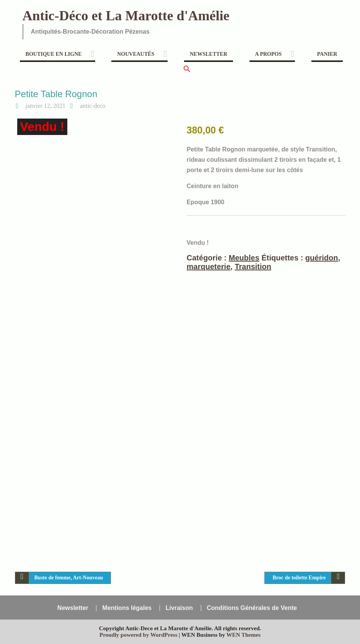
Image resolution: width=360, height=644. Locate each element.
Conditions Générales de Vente (252, 608)
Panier (327, 54)
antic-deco (93, 106)
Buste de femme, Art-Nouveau (69, 578)
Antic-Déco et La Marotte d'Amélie (126, 16)
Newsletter (209, 54)
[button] (187, 71)
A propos (269, 54)
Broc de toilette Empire (299, 578)
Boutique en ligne (54, 54)
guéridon (322, 258)
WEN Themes (244, 635)
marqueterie (209, 267)
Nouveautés (136, 54)
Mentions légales (127, 608)
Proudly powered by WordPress (138, 635)
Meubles (244, 258)
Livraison (179, 608)
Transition (253, 267)
